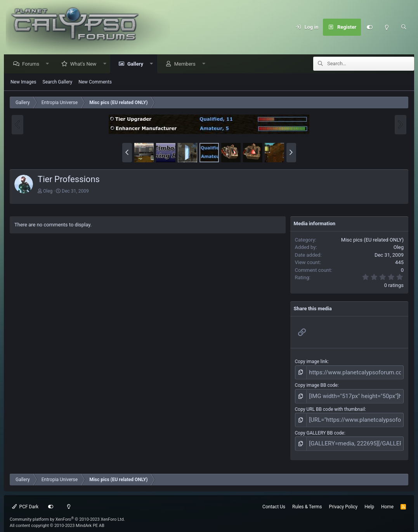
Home (387, 500)
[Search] (404, 27)
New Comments (95, 82)
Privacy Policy (343, 500)
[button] (49, 64)
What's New (85, 64)
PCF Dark (25, 500)
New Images (23, 82)
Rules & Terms (307, 500)
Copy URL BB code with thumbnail (330, 406)
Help (369, 500)
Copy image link (311, 362)
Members (187, 64)
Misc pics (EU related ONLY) (372, 240)
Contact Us (274, 500)
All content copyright (57, 519)
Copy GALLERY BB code (320, 428)
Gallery (137, 64)
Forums (33, 64)
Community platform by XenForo (67, 512)
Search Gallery (58, 82)
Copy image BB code (316, 384)
